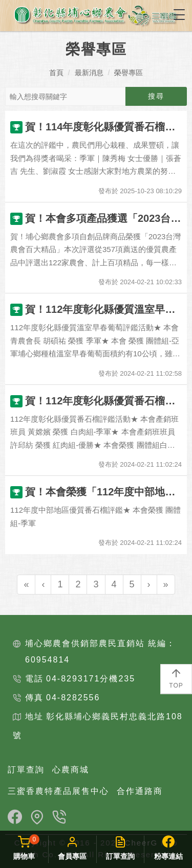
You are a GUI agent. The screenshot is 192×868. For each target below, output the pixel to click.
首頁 (56, 73)
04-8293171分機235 (91, 679)
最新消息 (89, 73)
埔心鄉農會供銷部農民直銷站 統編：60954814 (100, 652)
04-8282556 (73, 698)
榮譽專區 (129, 73)
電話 (34, 679)
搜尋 (156, 96)
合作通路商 (140, 791)
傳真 (34, 698)
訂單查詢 (26, 770)
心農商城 (71, 770)
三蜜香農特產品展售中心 (58, 791)
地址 (34, 716)
